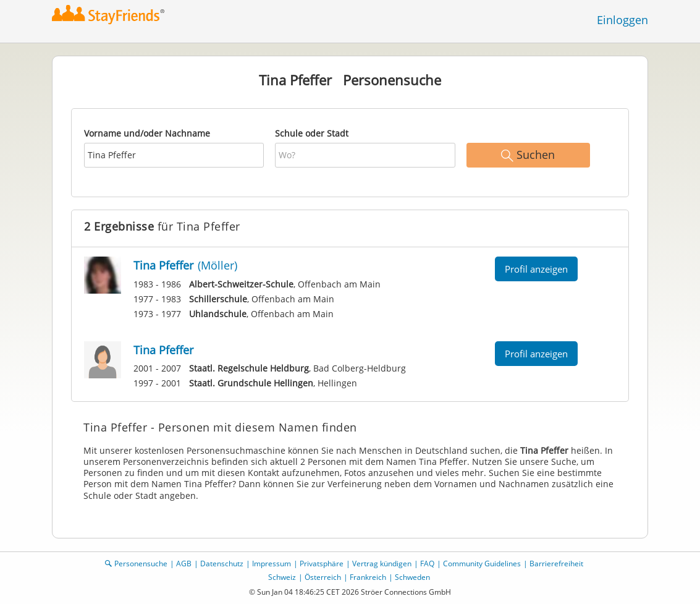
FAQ (427, 564)
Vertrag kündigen (382, 564)
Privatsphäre (322, 564)
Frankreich (368, 577)
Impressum (272, 564)
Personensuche (141, 564)
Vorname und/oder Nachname (147, 133)
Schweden (412, 577)
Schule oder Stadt (312, 133)
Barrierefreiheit (556, 564)
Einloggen (622, 20)
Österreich (323, 577)
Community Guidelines (482, 564)
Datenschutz (222, 564)
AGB (184, 564)
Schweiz (282, 577)
